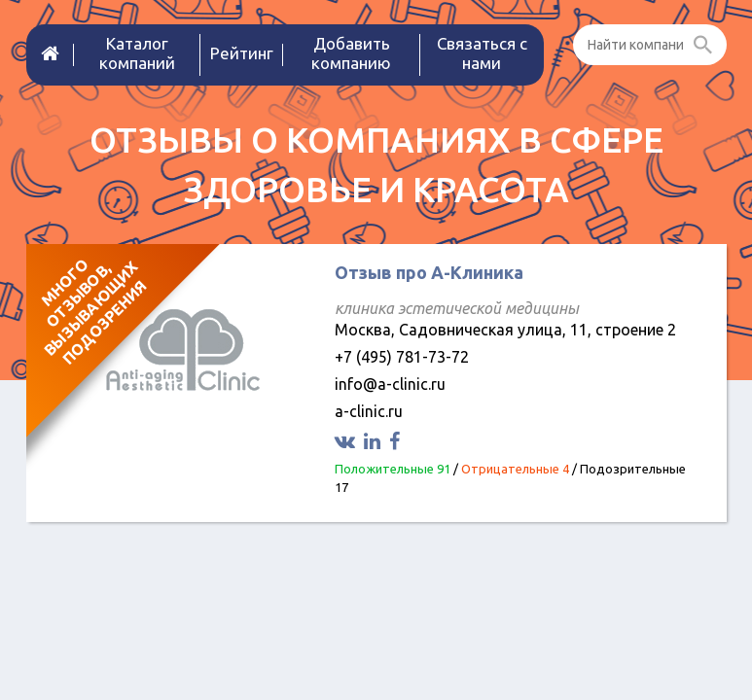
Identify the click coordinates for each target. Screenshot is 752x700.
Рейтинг (242, 53)
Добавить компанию (351, 53)
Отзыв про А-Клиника (429, 272)
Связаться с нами (482, 53)
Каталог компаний (137, 53)
